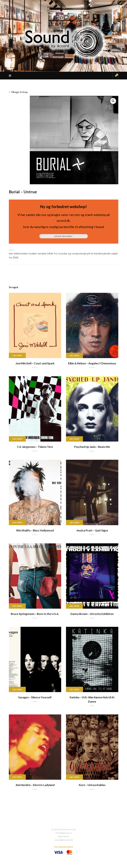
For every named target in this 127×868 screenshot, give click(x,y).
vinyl (12, 250)
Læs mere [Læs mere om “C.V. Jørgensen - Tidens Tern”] (17, 439)
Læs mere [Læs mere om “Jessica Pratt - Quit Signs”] (75, 523)
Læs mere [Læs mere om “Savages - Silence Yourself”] (17, 689)
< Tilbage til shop (18, 92)
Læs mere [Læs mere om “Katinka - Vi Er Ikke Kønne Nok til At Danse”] (75, 689)
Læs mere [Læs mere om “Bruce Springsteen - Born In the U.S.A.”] (17, 606)
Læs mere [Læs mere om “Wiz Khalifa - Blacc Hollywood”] (17, 523)
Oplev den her (63, 236)
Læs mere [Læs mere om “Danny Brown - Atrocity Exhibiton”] (75, 606)
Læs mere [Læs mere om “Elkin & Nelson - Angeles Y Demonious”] (75, 355)
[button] (113, 101)
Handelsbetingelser (64, 847)
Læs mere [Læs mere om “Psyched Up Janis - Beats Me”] (75, 439)
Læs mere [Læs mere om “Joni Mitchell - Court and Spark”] (17, 355)
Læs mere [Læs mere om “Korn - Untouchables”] (75, 777)
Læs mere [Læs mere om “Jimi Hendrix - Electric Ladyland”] (17, 777)
